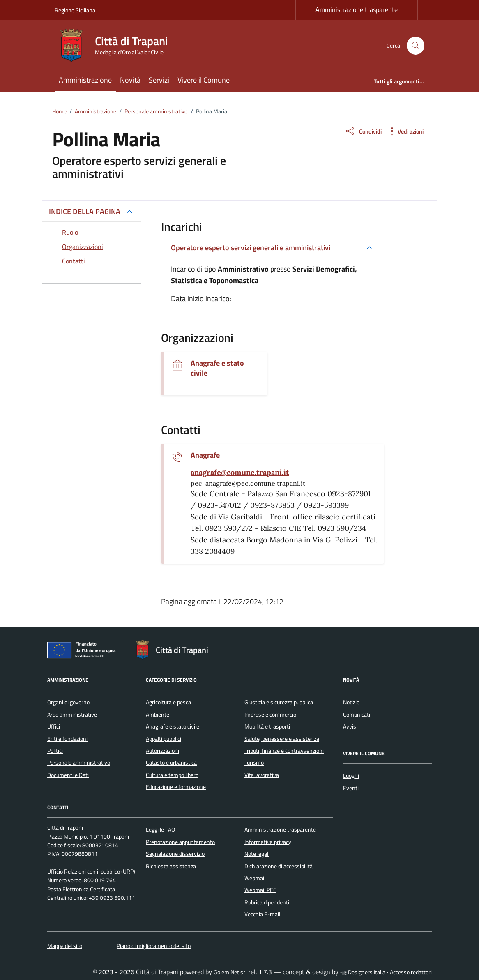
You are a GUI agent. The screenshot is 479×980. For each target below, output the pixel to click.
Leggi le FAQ (160, 830)
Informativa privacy (268, 842)
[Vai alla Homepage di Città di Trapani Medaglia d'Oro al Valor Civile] (116, 46)
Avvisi (350, 726)
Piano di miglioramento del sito (154, 946)
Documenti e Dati (68, 775)
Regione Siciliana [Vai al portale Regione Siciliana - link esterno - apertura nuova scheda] (75, 10)
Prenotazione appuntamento (180, 842)
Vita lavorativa (262, 775)
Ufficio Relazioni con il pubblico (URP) (91, 872)
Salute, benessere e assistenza (282, 739)
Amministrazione (85, 80)
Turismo (254, 763)
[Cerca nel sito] (416, 46)
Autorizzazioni (162, 751)
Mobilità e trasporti (267, 726)
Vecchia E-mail (262, 914)
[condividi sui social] (363, 131)
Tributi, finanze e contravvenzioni (284, 751)
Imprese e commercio (270, 715)
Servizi (159, 80)
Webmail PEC (260, 890)
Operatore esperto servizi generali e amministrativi (251, 248)
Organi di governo (68, 702)
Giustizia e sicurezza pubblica (279, 702)
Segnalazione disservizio (175, 854)
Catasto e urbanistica (171, 763)
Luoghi (351, 776)
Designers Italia (363, 972)
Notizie (351, 702)
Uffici (54, 726)
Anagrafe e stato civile (217, 368)
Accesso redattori (411, 972)
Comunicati (357, 715)
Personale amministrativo (79, 763)
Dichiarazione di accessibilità (279, 866)
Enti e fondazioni (67, 739)
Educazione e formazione (176, 787)
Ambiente (158, 715)
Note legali (257, 854)
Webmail (255, 878)
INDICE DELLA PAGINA (85, 211)
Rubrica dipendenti (267, 902)
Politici (55, 751)
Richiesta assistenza (171, 866)
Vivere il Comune (204, 80)
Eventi (351, 788)
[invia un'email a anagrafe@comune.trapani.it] (240, 473)
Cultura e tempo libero (172, 775)
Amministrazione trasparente (357, 9)
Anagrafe (205, 455)
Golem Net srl (230, 972)
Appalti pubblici (164, 739)
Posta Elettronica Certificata (81, 889)
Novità (130, 80)
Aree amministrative (72, 715)
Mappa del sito (65, 946)
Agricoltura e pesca (168, 702)
